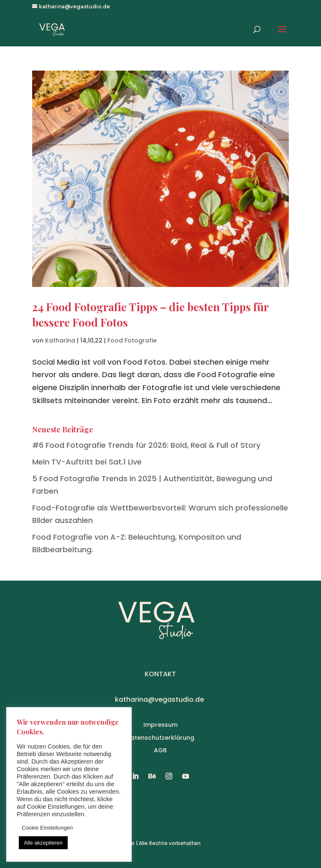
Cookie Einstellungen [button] (47, 828)
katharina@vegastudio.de (159, 699)
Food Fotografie (132, 340)
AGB (160, 750)
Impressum (160, 725)
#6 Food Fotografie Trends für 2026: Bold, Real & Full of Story (146, 445)
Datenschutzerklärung (160, 738)
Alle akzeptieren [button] (43, 843)
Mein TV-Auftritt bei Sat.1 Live (87, 462)
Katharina (60, 340)
